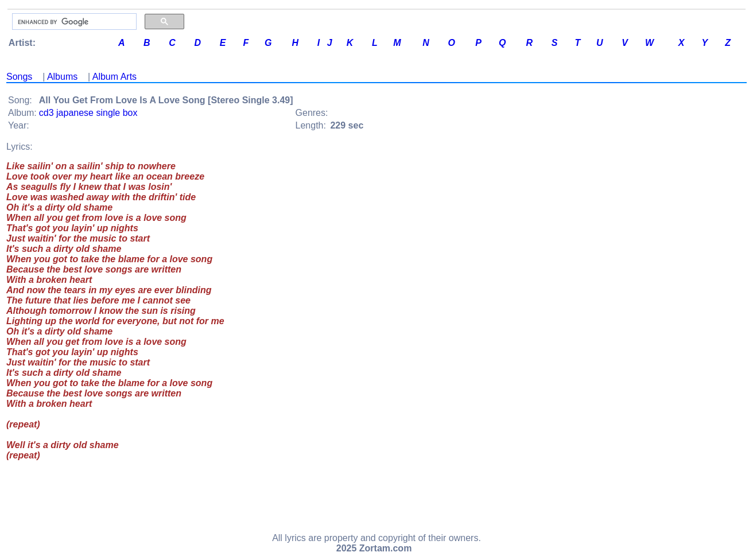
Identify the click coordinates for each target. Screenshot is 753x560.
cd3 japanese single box (88, 113)
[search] (73, 22)
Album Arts (114, 77)
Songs (19, 77)
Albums (62, 77)
